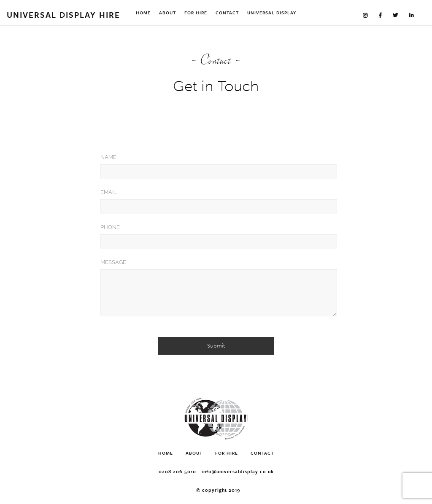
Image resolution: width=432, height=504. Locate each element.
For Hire (196, 13)
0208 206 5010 (177, 471)
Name (108, 157)
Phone (110, 227)
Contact (227, 13)
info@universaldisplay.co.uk (238, 471)
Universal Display (272, 13)
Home (143, 13)
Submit (216, 346)
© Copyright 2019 (218, 490)
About (167, 13)
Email (109, 192)
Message (113, 262)
